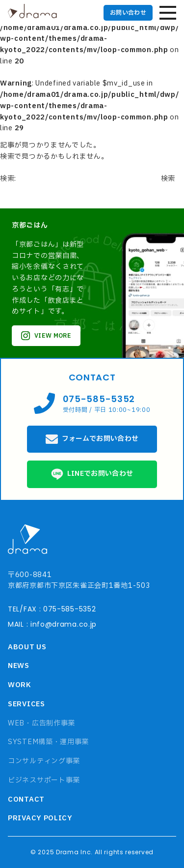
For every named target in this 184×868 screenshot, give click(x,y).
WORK (20, 685)
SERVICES (26, 704)
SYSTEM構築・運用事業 (48, 742)
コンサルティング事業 (44, 761)
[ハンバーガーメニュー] (168, 13)
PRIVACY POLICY (40, 818)
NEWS (19, 666)
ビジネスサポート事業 (44, 780)
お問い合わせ (128, 13)
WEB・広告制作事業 (41, 723)
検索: (8, 179)
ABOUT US (27, 647)
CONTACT (26, 799)
